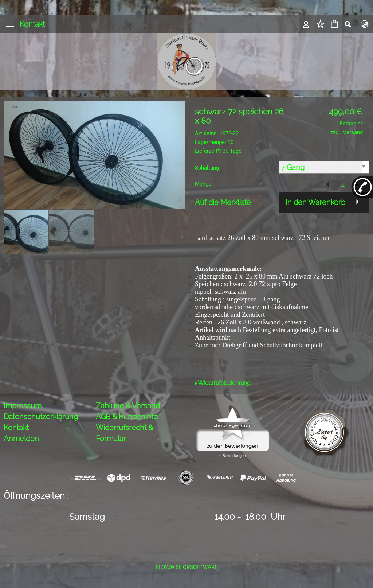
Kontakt (32, 24)
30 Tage (218, 151)
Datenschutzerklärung (41, 417)
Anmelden (21, 439)
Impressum (23, 406)
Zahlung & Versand (128, 406)
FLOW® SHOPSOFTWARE (187, 567)
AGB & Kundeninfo (127, 417)
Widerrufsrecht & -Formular (127, 433)
